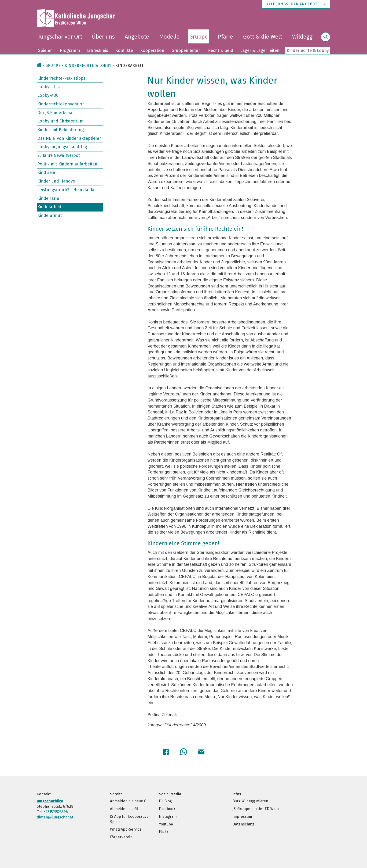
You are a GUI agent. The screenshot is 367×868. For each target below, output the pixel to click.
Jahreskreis (98, 50)
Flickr (164, 832)
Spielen (45, 50)
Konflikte (124, 50)
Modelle (169, 37)
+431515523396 (56, 812)
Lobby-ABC (48, 95)
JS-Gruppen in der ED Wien (256, 809)
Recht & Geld (221, 50)
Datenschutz (243, 824)
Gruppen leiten (186, 50)
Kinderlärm (48, 198)
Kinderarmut (50, 215)
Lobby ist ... (49, 87)
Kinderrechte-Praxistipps (61, 78)
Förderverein (121, 837)
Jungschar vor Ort (60, 37)
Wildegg (302, 37)
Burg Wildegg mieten (250, 801)
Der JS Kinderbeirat (56, 112)
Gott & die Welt (263, 37)
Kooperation (152, 50)
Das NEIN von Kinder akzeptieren (70, 138)
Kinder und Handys (56, 181)
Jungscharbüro (50, 801)
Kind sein (46, 172)
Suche (326, 40)
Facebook (167, 809)
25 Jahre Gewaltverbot (59, 155)
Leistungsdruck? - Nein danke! (67, 190)
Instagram (168, 816)
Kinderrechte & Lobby (308, 50)
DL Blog (165, 801)
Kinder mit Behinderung (61, 130)
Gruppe (199, 37)
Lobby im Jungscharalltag (62, 147)
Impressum (242, 816)
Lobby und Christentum (61, 121)
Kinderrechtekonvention (61, 104)
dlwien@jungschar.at (55, 817)
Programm (70, 50)
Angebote (137, 37)
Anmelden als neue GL (129, 801)
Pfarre (226, 37)
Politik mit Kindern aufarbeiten (67, 164)
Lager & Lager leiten (260, 50)
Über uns (103, 37)
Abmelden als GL (124, 809)
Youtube (166, 824)
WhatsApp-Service (126, 829)
